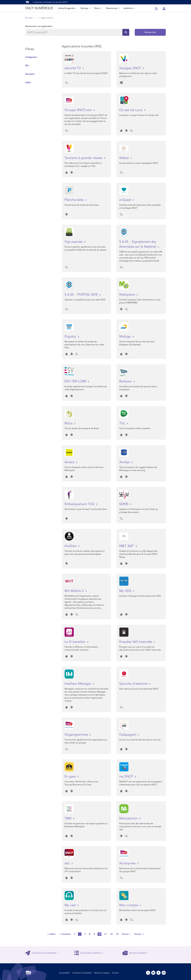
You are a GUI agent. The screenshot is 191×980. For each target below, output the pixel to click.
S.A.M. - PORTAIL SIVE (82, 295)
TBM (68, 818)
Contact (115, 973)
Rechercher (150, 32)
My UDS (126, 591)
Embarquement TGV (80, 504)
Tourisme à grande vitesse (84, 158)
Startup (85, 8)
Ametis (70, 462)
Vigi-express (74, 242)
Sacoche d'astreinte (134, 684)
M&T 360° (127, 546)
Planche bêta (74, 200)
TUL (123, 423)
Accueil (29, 18)
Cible (28, 83)
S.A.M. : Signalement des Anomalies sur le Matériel (138, 244)
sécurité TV (73, 68)
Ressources (113, 8)
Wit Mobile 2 (75, 591)
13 (117, 934)
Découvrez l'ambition (89, 953)
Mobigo (126, 336)
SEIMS (124, 504)
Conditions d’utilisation (82, 973)
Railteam (126, 381)
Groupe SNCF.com (79, 110)
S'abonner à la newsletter (42, 953)
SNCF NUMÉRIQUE (39, 8)
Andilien (71, 546)
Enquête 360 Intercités (136, 642)
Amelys (125, 462)
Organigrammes (77, 735)
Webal (124, 158)
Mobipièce (128, 295)
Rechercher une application (39, 26)
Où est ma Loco (131, 110)
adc (68, 863)
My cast (71, 905)
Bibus (69, 423)
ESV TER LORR (76, 381)
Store (98, 8)
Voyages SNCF (131, 68)
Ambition (129, 8)
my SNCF (127, 776)
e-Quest (126, 200)
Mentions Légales (102, 973)
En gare (71, 776)
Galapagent (128, 735)
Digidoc (71, 336)
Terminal (30, 74)
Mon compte (129, 905)
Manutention (129, 818)
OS (27, 66)
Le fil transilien (75, 642)
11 (105, 934)
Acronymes (128, 863)
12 (111, 934)
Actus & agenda (67, 8)
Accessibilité (64, 973)
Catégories (31, 57)
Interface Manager (78, 684)
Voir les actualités (135, 953)
